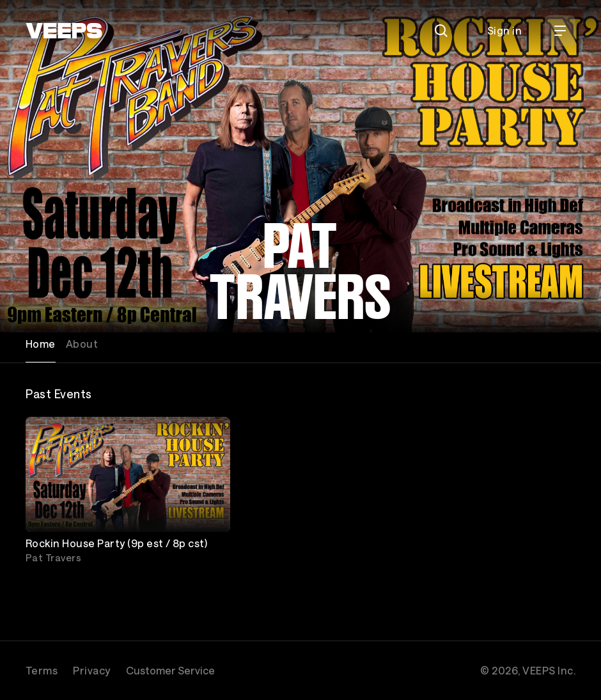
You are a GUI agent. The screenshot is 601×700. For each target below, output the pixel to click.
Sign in (504, 30)
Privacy (91, 670)
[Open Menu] (560, 31)
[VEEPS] (64, 31)
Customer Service (170, 670)
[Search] (441, 31)
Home (41, 344)
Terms (42, 670)
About (82, 344)
